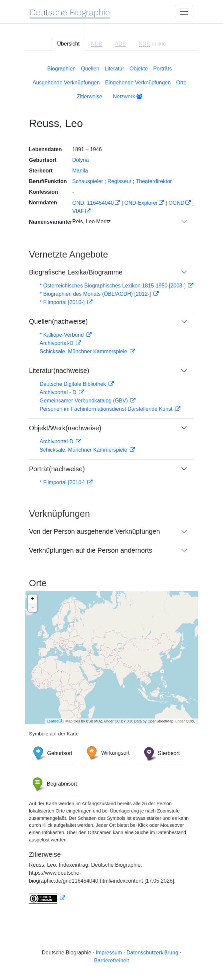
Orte (181, 83)
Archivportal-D (57, 343)
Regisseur (119, 181)
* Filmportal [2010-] (63, 302)
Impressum (109, 953)
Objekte (139, 69)
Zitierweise (90, 97)
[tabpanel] (111, 483)
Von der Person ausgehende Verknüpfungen (95, 531)
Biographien (61, 69)
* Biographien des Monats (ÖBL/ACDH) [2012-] (96, 294)
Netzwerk (127, 97)
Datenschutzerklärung (152, 953)
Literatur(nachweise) (59, 371)
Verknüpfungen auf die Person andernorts (91, 550)
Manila (80, 171)
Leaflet (52, 721)
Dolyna (81, 160)
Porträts (162, 69)
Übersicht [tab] (69, 44)
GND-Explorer (141, 203)
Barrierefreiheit (112, 961)
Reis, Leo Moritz (92, 221)
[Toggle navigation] (184, 12)
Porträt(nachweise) (57, 469)
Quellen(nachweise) (58, 321)
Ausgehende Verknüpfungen (66, 83)
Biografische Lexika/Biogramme (76, 272)
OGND (176, 203)
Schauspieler (88, 181)
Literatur (114, 69)
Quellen (90, 69)
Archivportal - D (59, 392)
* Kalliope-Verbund (62, 335)
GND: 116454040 (93, 203)
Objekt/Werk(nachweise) (65, 428)
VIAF (78, 211)
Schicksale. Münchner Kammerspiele (84, 351)
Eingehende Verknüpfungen (138, 83)
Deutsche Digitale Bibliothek (74, 384)
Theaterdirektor (154, 181)
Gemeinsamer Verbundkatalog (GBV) (84, 401)
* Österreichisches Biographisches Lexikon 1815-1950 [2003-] (113, 286)
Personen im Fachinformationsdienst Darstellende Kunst (107, 409)
